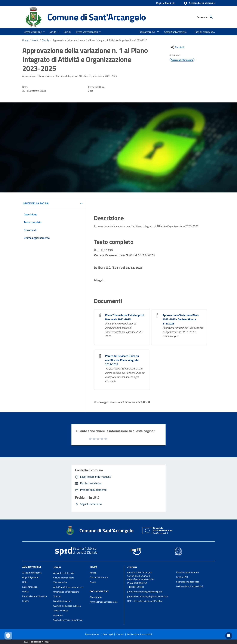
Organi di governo (31, 577)
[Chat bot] (229, 636)
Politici (25, 591)
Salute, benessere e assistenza (68, 620)
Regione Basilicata (166, 3)
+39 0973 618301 (136, 587)
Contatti (132, 567)
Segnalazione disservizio (188, 582)
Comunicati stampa (99, 577)
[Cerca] (211, 17)
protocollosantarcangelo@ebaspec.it (145, 592)
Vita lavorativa (60, 582)
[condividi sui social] (177, 47)
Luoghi (25, 601)
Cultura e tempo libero (64, 578)
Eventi (93, 582)
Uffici (25, 582)
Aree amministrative (32, 573)
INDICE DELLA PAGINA (36, 203)
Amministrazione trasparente (104, 602)
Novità (35, 40)
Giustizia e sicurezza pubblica (67, 606)
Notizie (46, 40)
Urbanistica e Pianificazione (66, 592)
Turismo (57, 596)
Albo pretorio (96, 597)
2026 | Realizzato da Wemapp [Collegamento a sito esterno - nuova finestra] (36, 642)
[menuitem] (146, 32)
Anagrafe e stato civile (64, 573)
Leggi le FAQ (182, 577)
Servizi (57, 567)
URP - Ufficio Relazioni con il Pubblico (145, 601)
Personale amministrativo (35, 596)
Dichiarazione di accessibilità (190, 586)
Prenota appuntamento (187, 572)
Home (25, 40)
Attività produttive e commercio (68, 587)
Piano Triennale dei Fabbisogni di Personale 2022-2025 (125, 317)
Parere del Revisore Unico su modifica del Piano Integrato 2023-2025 (122, 360)
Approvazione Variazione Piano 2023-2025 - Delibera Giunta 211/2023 (181, 319)
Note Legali (108, 634)
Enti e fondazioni (30, 587)
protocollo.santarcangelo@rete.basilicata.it (148, 596)
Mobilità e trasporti (62, 601)
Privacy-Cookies (92, 634)
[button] (199, 3)
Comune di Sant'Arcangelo (96, 17)
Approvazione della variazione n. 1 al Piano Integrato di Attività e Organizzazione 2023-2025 (100, 40)
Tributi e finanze (61, 610)
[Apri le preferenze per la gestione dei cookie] (8, 636)
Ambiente (58, 615)
